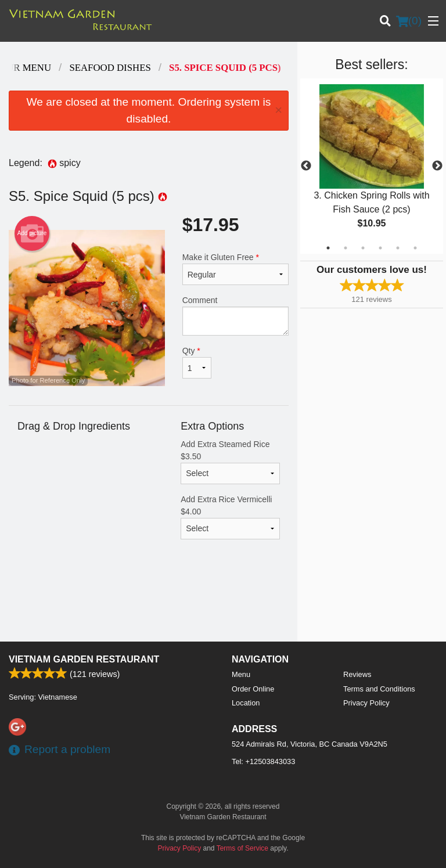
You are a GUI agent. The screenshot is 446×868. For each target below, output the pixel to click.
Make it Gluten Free (235, 269)
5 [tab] (398, 248)
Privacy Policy (366, 703)
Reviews (357, 674)
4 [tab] (380, 248)
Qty (197, 362)
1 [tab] (328, 248)
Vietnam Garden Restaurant (84, 659)
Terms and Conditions (379, 689)
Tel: (263, 761)
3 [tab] (363, 248)
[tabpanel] (372, 166)
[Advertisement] (149, 604)
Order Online (253, 689)
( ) (409, 21)
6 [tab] (415, 248)
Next (437, 166)
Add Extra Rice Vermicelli (230, 517)
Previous (306, 166)
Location (246, 703)
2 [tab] (346, 248)
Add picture (32, 233)
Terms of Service (242, 848)
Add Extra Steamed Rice (230, 462)
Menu (241, 674)
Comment (235, 316)
